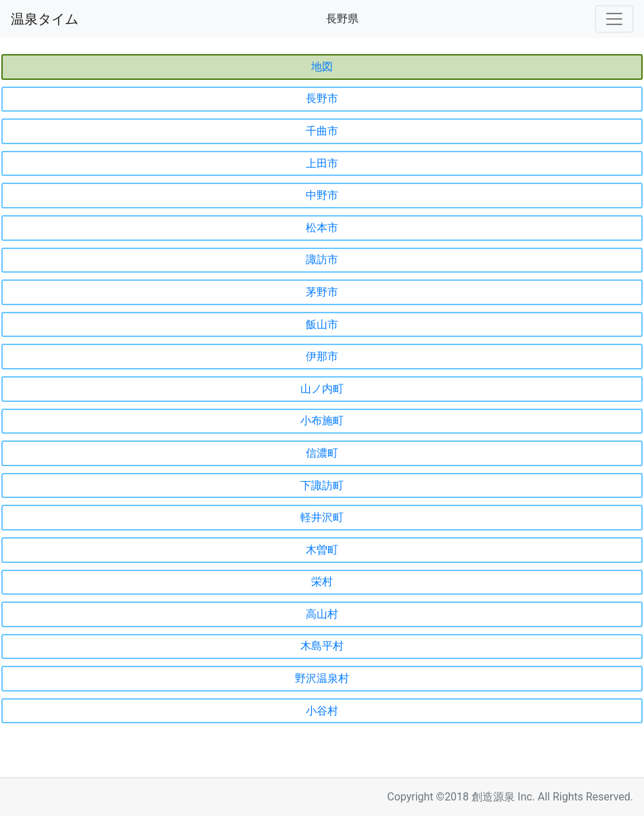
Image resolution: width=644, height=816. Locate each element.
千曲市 (322, 131)
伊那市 (322, 356)
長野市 (322, 98)
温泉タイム (45, 19)
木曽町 (322, 550)
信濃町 (322, 453)
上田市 (322, 163)
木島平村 (322, 646)
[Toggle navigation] (614, 19)
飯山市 (322, 324)
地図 (322, 67)
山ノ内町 (322, 389)
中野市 (322, 195)
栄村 (322, 582)
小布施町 (322, 421)
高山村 (322, 614)
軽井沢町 (322, 517)
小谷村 (322, 711)
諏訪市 (322, 259)
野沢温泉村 (322, 678)
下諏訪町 (322, 485)
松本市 (322, 228)
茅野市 (322, 292)
